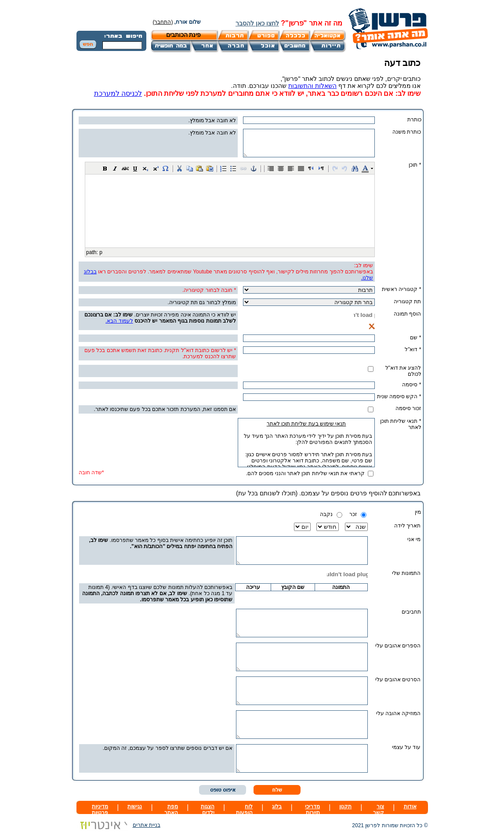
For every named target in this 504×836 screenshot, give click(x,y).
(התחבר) (163, 22)
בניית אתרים (118, 825)
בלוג (277, 807)
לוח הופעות (244, 810)
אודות (410, 807)
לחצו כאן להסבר (257, 23)
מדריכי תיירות (312, 810)
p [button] (101, 252)
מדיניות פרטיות (100, 810)
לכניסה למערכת (118, 93)
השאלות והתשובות (312, 86)
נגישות (135, 807)
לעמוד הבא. (119, 321)
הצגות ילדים (208, 810)
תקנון (345, 807)
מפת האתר (171, 810)
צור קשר (379, 810)
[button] (105, 168)
